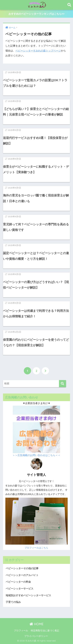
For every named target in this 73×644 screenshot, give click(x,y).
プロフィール (21, 631)
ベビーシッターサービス (20, 589)
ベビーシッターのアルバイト (22, 575)
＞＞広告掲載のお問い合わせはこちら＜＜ (36, 455)
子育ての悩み (13, 602)
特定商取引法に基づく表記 (45, 631)
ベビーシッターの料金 (18, 582)
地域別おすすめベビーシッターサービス (28, 595)
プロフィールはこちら (36, 548)
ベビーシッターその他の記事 (22, 568)
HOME (36, 624)
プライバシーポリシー (36, 636)
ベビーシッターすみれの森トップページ (38, 51)
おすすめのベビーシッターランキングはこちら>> (36, 14)
